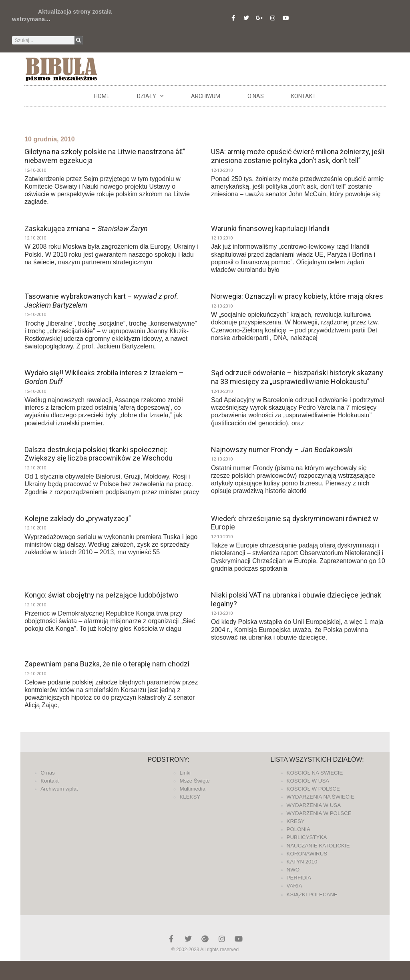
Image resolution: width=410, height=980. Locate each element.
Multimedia (192, 789)
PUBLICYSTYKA (307, 837)
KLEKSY (190, 797)
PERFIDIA (299, 878)
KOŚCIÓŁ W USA (308, 781)
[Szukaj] (79, 40)
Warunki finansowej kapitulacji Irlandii (270, 228)
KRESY (296, 821)
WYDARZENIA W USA (314, 805)
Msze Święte (195, 781)
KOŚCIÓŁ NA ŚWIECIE (315, 773)
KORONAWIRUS (307, 854)
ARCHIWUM (206, 96)
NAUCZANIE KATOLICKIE (318, 846)
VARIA (294, 886)
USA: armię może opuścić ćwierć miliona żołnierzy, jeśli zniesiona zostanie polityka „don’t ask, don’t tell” (298, 156)
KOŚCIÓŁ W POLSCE (313, 789)
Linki (185, 773)
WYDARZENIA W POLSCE (319, 813)
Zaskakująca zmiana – (86, 228)
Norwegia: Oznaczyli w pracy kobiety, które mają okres (297, 296)
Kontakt (303, 96)
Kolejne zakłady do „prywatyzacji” (78, 518)
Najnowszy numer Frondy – (282, 450)
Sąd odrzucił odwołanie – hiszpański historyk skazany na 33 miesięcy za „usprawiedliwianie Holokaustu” (297, 377)
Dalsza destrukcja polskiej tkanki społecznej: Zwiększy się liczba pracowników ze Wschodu (98, 454)
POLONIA (298, 829)
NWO (293, 870)
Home (102, 96)
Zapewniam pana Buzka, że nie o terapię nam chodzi (107, 664)
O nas (256, 96)
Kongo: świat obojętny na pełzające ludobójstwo (101, 595)
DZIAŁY (150, 96)
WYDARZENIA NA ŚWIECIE (321, 797)
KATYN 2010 (302, 862)
